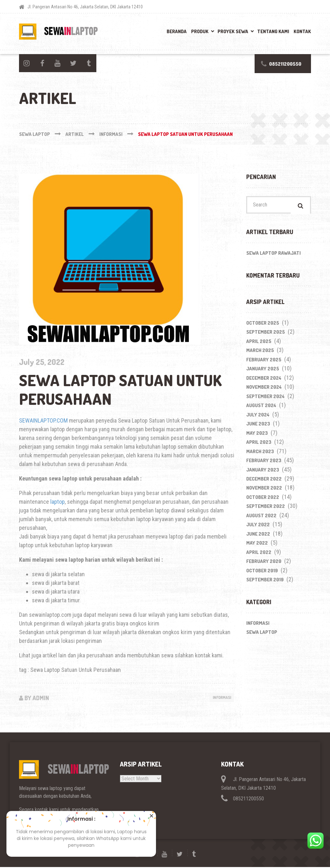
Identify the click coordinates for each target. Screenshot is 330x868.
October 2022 (263, 499)
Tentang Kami (273, 31)
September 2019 (265, 582)
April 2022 (259, 554)
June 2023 (258, 426)
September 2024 (265, 398)
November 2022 (264, 490)
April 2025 (259, 343)
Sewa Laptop (262, 634)
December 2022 (264, 481)
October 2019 (262, 572)
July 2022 (258, 526)
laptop (58, 502)
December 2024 (264, 380)
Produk (200, 31)
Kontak (302, 31)
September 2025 (266, 334)
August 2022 (261, 517)
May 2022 (257, 545)
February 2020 (264, 563)
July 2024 (258, 416)
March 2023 (260, 453)
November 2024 (264, 389)
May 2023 (257, 435)
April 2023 (259, 444)
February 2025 (264, 361)
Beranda (177, 31)
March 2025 (260, 352)
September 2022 (266, 508)
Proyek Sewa (233, 31)
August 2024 (261, 407)
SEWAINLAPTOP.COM (43, 420)
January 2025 (263, 371)
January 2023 (263, 471)
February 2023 (264, 462)
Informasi (220, 698)
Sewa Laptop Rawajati (273, 255)
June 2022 (258, 536)
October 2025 (263, 324)
